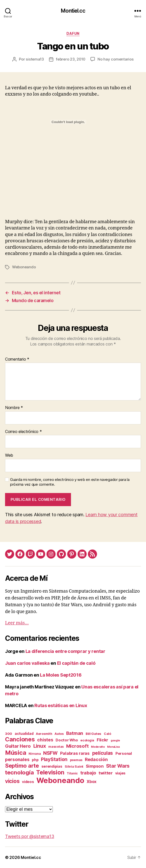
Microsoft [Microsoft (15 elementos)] (77, 746)
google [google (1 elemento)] (115, 741)
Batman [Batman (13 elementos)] (75, 733)
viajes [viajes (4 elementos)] (120, 773)
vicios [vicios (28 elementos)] (12, 781)
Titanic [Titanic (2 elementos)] (72, 773)
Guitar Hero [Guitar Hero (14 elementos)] (18, 746)
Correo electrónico (23, 432)
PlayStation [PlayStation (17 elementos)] (54, 759)
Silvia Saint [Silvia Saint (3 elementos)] (74, 766)
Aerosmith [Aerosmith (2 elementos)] (44, 734)
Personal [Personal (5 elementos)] (124, 754)
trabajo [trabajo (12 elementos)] (88, 773)
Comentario (17, 359)
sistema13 (35, 59)
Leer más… (17, 623)
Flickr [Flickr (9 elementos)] (102, 740)
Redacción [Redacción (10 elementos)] (96, 759)
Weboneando (24, 267)
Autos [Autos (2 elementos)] (59, 734)
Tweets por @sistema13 (30, 836)
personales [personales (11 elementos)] (17, 759)
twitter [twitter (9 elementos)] (106, 773)
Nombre (14, 408)
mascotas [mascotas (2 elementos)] (56, 747)
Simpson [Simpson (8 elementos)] (95, 766)
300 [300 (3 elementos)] (9, 734)
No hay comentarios (115, 59)
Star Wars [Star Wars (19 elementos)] (118, 766)
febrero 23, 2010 (71, 59)
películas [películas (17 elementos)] (103, 753)
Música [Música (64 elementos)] (16, 753)
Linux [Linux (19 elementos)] (40, 746)
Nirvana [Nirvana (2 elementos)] (35, 754)
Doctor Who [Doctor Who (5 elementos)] (67, 740)
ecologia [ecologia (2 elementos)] (87, 740)
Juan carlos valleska (27, 663)
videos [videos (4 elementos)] (28, 782)
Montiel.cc (73, 11)
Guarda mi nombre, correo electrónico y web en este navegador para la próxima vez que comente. (70, 482)
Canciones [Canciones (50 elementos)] (20, 739)
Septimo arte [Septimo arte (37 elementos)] (22, 766)
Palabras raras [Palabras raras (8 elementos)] (75, 753)
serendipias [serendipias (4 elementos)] (52, 766)
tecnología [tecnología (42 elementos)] (19, 772)
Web (9, 455)
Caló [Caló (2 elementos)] (107, 734)
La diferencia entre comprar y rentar (65, 651)
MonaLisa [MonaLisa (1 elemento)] (113, 747)
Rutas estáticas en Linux (61, 705)
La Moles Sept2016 (61, 675)
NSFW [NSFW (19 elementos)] (50, 753)
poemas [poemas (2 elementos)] (76, 760)
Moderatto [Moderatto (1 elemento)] (98, 747)
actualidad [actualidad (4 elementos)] (24, 733)
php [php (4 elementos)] (35, 760)
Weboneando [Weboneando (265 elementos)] (60, 780)
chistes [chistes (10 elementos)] (45, 740)
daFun (73, 33)
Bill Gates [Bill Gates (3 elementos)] (93, 734)
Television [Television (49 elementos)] (50, 772)
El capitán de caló (76, 663)
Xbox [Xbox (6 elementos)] (92, 782)
